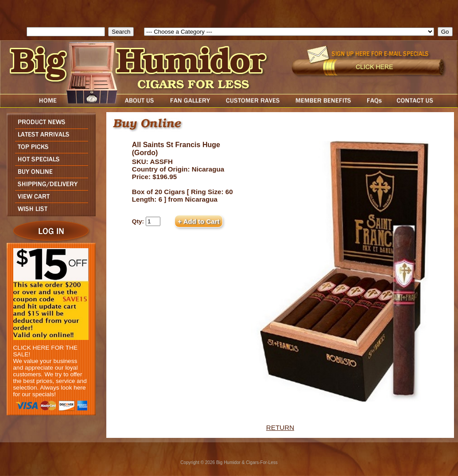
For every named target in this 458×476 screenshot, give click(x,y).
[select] (289, 32)
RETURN (280, 427)
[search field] (66, 32)
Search (15, 32)
